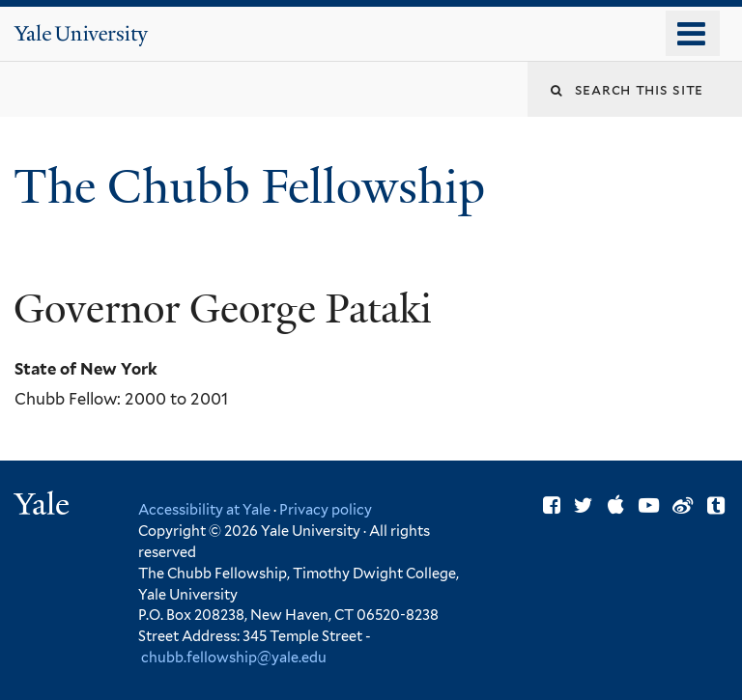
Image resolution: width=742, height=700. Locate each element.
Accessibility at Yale (204, 509)
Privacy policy (326, 509)
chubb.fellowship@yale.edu (234, 657)
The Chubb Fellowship (255, 187)
